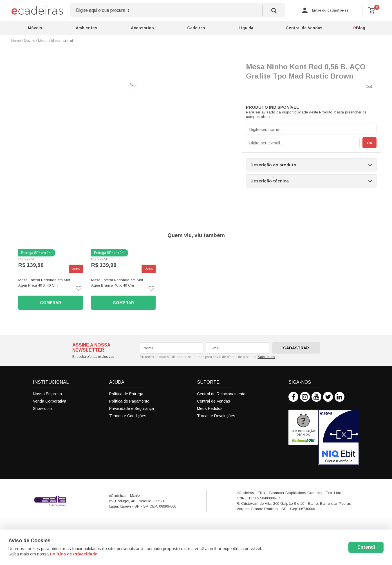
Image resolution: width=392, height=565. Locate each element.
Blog (359, 28)
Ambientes (87, 28)
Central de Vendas (304, 28)
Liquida (246, 28)
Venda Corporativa (50, 401)
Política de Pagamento (129, 401)
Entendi (366, 547)
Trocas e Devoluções (216, 416)
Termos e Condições (128, 416)
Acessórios (142, 28)
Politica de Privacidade (74, 554)
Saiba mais (266, 357)
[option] (51, 279)
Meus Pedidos (210, 408)
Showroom (42, 408)
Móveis (35, 28)
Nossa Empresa (47, 394)
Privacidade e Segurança (132, 408)
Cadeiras (196, 28)
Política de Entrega (126, 394)
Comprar (51, 303)
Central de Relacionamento (221, 394)
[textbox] (178, 10)
